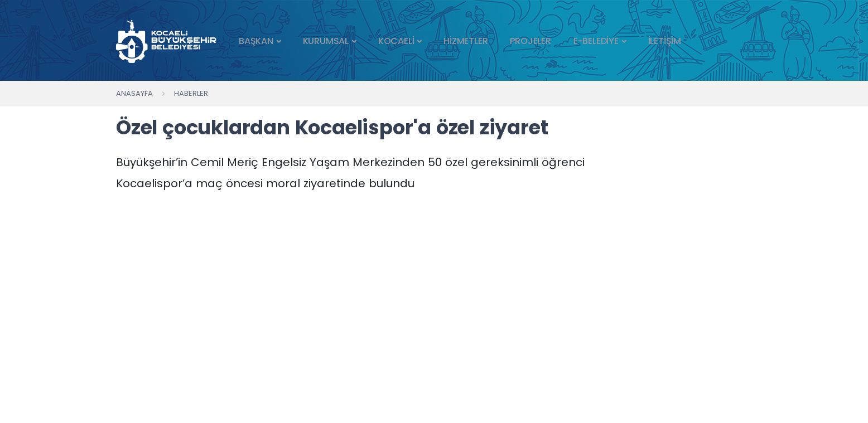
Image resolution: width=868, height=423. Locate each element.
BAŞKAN (256, 41)
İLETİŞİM (665, 41)
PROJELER (530, 41)
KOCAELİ (396, 41)
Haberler (191, 93)
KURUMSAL (326, 41)
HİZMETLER (466, 41)
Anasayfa (134, 93)
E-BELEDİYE (596, 41)
